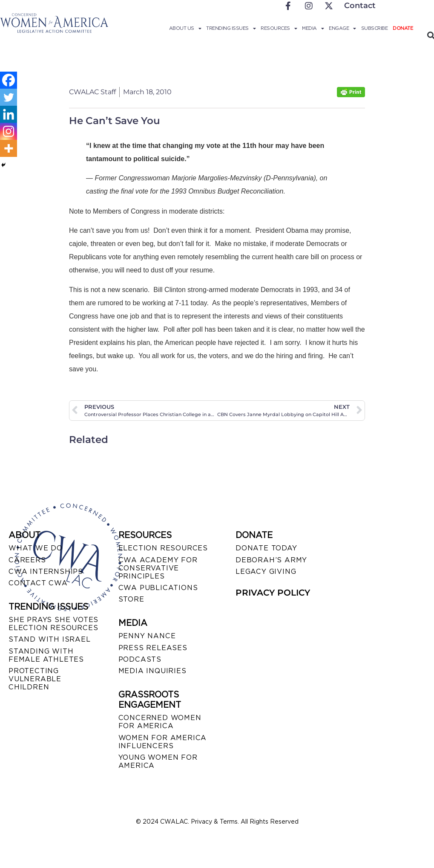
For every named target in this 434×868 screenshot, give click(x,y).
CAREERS (27, 560)
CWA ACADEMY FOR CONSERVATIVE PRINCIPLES (158, 568)
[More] (9, 148)
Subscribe (375, 28)
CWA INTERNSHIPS (46, 571)
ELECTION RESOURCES (163, 548)
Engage (342, 28)
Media (313, 28)
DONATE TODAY (266, 548)
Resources (279, 28)
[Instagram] (9, 131)
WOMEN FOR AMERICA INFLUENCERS (163, 742)
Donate (403, 28)
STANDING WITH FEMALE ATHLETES (46, 655)
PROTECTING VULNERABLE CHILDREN (35, 679)
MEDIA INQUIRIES (152, 671)
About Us (185, 28)
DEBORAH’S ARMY (271, 560)
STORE (131, 599)
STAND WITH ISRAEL (50, 639)
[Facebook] (9, 80)
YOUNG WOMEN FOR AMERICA (158, 761)
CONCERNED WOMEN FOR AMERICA (160, 722)
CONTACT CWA (38, 583)
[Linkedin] (9, 114)
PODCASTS (140, 659)
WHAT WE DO (36, 548)
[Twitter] (9, 97)
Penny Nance (147, 636)
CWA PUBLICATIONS (158, 588)
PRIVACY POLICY (273, 593)
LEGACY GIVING (266, 571)
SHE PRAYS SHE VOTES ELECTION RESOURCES (53, 624)
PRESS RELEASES (153, 648)
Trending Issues (231, 28)
